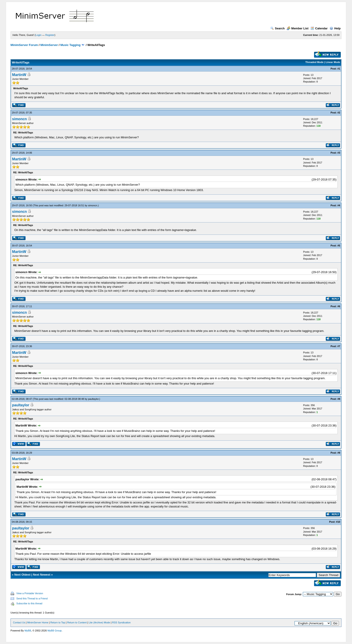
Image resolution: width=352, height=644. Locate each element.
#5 (339, 246)
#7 (339, 346)
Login (38, 35)
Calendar (319, 28)
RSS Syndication (121, 622)
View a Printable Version (30, 593)
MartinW (19, 75)
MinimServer (49, 45)
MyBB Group (54, 631)
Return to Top (58, 622)
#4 (339, 205)
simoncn (20, 119)
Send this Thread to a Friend (32, 598)
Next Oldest (22, 575)
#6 (339, 306)
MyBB (28, 631)
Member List (298, 28)
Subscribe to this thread (29, 603)
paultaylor (93, 399)
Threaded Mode (314, 62)
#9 (339, 453)
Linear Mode (333, 62)
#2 (339, 113)
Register (50, 35)
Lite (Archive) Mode (99, 622)
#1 (339, 69)
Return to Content (77, 622)
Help (335, 28)
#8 (339, 399)
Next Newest (42, 575)
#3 (339, 153)
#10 (338, 522)
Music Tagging (70, 45)
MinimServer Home (38, 622)
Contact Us (19, 622)
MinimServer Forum (24, 45)
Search (277, 28)
